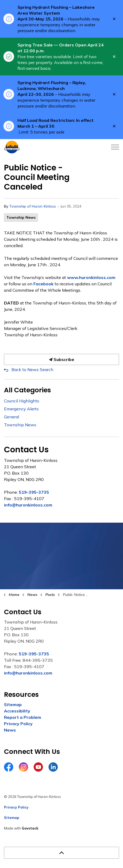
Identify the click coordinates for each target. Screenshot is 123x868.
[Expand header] (115, 147)
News (10, 730)
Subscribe (61, 359)
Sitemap (13, 704)
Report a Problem (23, 717)
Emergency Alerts (21, 409)
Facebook (43, 284)
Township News (21, 217)
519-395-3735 (34, 492)
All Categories (27, 390)
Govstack (30, 828)
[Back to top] (61, 853)
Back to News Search (32, 369)
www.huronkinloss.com (91, 277)
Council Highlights (22, 401)
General (12, 417)
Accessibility (17, 711)
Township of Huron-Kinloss (33, 206)
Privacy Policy (18, 724)
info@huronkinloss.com (28, 505)
